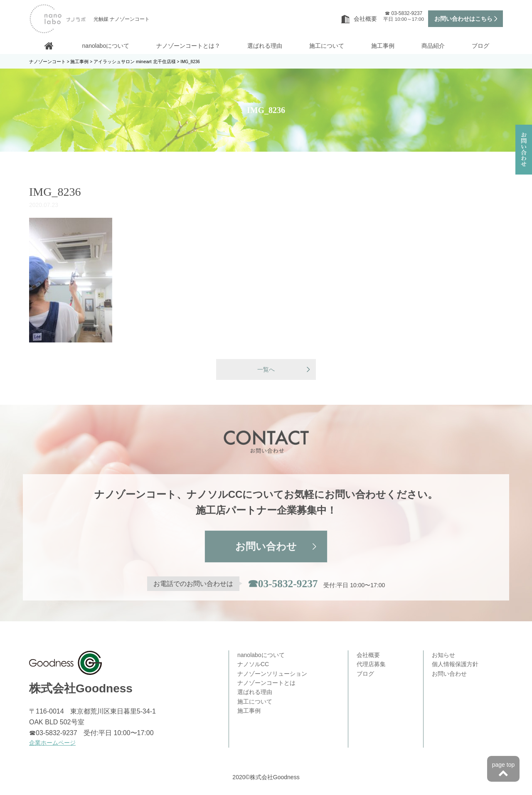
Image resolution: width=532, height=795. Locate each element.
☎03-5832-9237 (283, 585)
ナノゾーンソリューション (272, 674)
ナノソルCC (253, 665)
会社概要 (359, 19)
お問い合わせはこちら (463, 19)
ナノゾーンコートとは (266, 684)
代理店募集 (371, 665)
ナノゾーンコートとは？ (188, 46)
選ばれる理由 (265, 46)
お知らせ (443, 656)
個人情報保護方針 (455, 665)
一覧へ (266, 370)
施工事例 (383, 46)
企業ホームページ (52, 743)
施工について (327, 46)
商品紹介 (433, 46)
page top (504, 770)
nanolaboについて (106, 46)
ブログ (480, 46)
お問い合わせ (266, 548)
